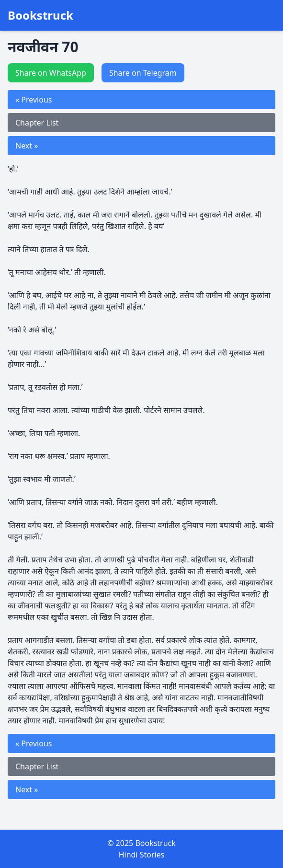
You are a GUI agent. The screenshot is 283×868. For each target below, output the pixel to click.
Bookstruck (40, 15)
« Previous (34, 100)
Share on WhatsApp (51, 73)
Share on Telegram (143, 73)
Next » (27, 146)
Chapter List (37, 123)
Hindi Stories (142, 855)
